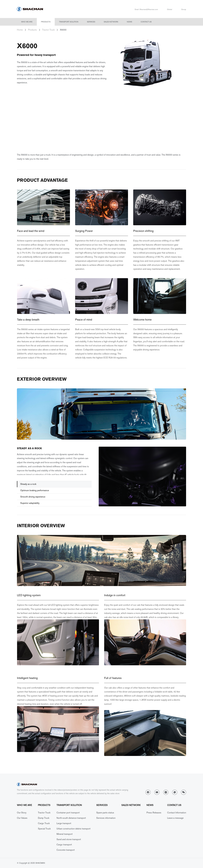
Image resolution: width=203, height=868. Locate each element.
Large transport (64, 823)
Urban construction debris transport (74, 829)
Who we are (27, 22)
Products (46, 22)
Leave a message (175, 818)
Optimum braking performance (35, 490)
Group (184, 9)
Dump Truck (44, 818)
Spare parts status (105, 813)
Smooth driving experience (33, 497)
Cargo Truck (44, 823)
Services (91, 22)
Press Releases (154, 813)
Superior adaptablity (30, 503)
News (129, 22)
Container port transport (68, 813)
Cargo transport (64, 845)
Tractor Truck (48, 30)
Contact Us (146, 22)
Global (170, 9)
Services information (106, 818)
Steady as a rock (28, 484)
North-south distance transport (71, 818)
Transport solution (69, 22)
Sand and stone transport (69, 839)
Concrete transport (66, 850)
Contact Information (177, 813)
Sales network (111, 22)
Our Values (22, 818)
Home (20, 30)
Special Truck (44, 829)
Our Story (22, 813)
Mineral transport (65, 834)
